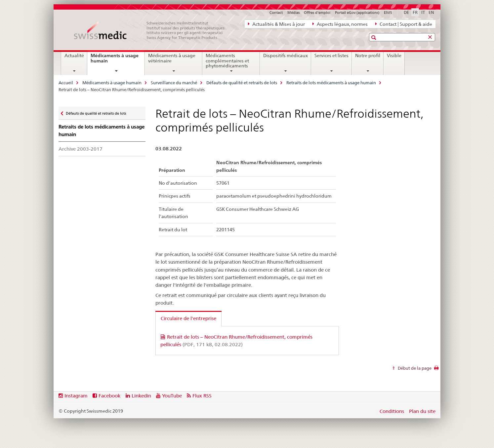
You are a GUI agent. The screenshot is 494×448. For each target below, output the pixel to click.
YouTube (172, 396)
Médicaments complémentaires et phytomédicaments (227, 61)
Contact (276, 13)
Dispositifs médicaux (286, 56)
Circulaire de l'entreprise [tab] (188, 318)
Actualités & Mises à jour (276, 24)
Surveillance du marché (174, 83)
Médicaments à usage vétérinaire (172, 58)
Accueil (66, 83)
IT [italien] (423, 12)
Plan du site (422, 411)
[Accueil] (153, 30)
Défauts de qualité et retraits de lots (242, 83)
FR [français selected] (415, 12)
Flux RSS (202, 396)
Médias (293, 13)
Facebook (109, 396)
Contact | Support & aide (404, 24)
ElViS (388, 13)
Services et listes (331, 56)
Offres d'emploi (317, 13)
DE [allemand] (406, 12)
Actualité (74, 56)
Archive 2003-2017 (81, 149)
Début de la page (414, 368)
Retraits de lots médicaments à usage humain (331, 83)
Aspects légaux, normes (340, 24)
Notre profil (368, 56)
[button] (374, 37)
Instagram (76, 396)
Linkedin (141, 396)
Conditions (392, 411)
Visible (394, 56)
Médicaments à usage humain (115, 61)
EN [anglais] (431, 12)
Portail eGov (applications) (357, 13)
